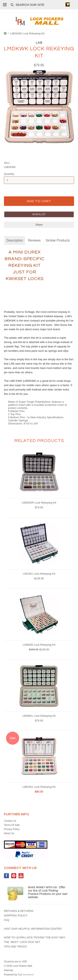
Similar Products (58, 240)
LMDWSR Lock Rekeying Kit (39, 503)
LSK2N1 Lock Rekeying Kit (39, 574)
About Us (9, 833)
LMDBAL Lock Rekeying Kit (39, 716)
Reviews (34, 240)
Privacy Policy (12, 829)
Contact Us (10, 821)
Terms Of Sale (12, 825)
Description (15, 240)
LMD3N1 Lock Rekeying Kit (39, 787)
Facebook (7, 876)
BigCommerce (26, 975)
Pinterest (14, 876)
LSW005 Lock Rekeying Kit (39, 645)
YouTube (21, 876)
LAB (39, 43)
